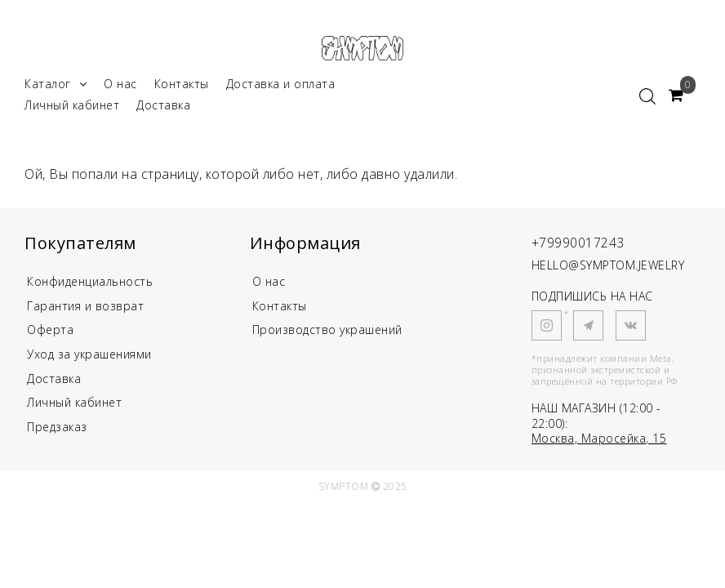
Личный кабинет (72, 110)
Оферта (50, 337)
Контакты (182, 89)
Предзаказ (57, 437)
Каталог (56, 89)
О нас (120, 89)
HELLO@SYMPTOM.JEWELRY (608, 270)
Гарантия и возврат (85, 312)
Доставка (163, 110)
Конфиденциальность (90, 286)
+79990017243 (583, 246)
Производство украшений (327, 337)
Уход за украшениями (89, 362)
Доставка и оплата (281, 89)
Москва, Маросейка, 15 (599, 443)
